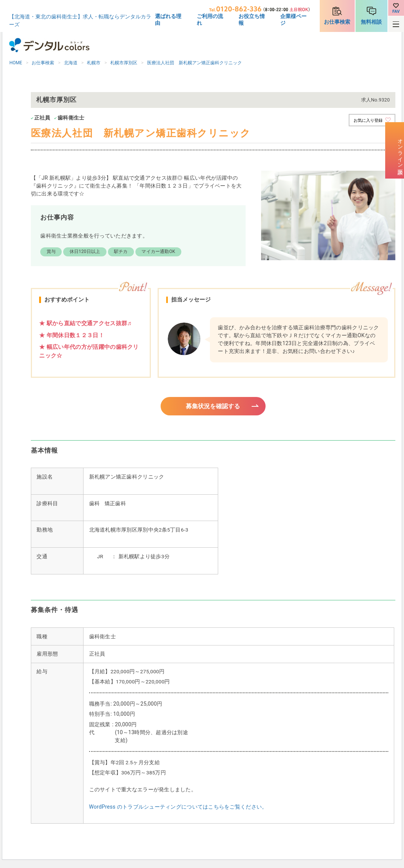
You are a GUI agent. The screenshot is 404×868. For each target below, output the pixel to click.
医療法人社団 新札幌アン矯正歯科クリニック (194, 63)
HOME (16, 63)
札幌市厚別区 (124, 63)
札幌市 (94, 63)
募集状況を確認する (213, 406)
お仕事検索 (337, 22)
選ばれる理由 (168, 20)
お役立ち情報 (252, 20)
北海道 (71, 63)
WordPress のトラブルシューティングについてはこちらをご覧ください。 (178, 808)
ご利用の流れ (210, 20)
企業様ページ (293, 20)
